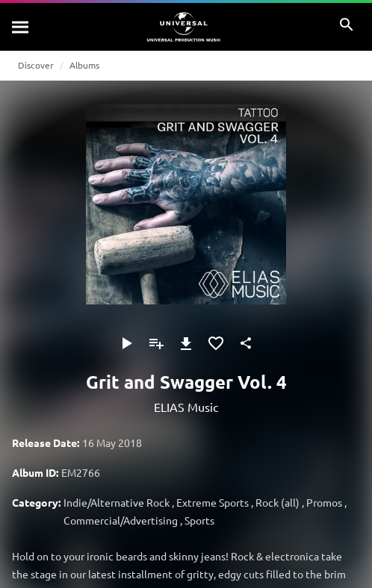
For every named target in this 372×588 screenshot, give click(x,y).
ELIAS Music (186, 407)
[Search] (21, 27)
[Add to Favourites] (216, 343)
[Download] (186, 343)
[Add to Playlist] (156, 343)
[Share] (246, 343)
